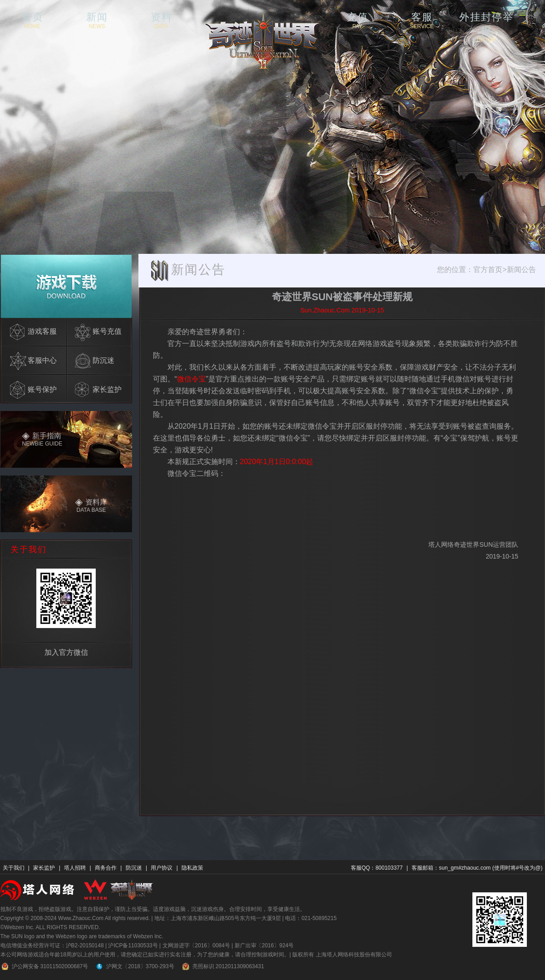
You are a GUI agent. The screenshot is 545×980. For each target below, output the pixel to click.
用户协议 (162, 868)
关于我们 (14, 868)
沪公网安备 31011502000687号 (44, 966)
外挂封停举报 (486, 20)
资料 (162, 20)
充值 (358, 20)
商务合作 (106, 868)
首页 (33, 20)
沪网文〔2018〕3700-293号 (134, 966)
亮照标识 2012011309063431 (223, 966)
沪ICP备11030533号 (133, 945)
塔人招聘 (75, 868)
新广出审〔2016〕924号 (264, 945)
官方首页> (490, 270)
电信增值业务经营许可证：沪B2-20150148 (52, 945)
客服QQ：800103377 (377, 868)
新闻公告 (521, 270)
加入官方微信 (66, 652)
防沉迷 (134, 868)
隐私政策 (192, 868)
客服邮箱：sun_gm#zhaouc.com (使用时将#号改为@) (477, 868)
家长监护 (44, 868)
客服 (422, 20)
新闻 (97, 20)
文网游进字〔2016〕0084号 (196, 945)
